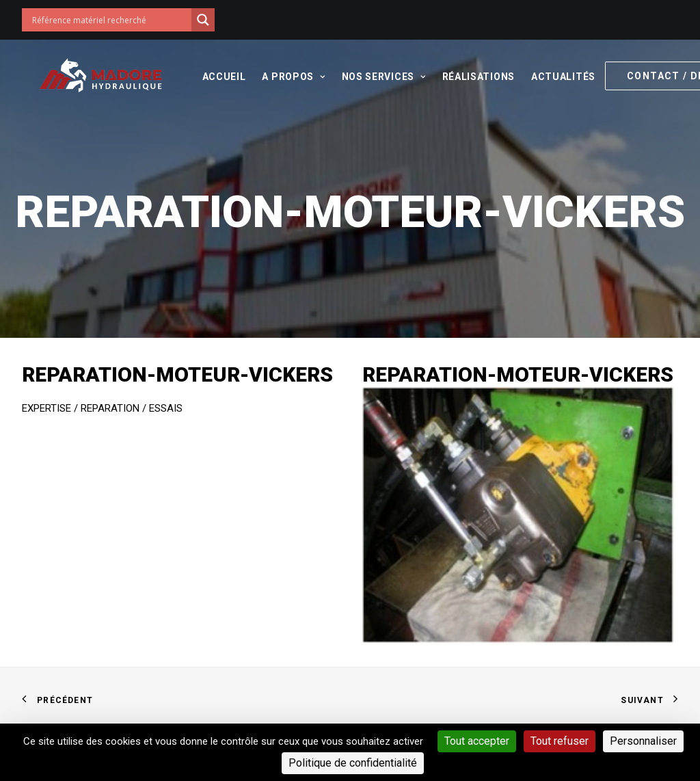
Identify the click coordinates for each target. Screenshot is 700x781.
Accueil (206, 77)
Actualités (546, 77)
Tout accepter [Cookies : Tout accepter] (477, 741)
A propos (275, 77)
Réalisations (461, 77)
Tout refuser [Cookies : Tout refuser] (560, 741)
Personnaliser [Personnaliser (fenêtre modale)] (643, 741)
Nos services (366, 77)
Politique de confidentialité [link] (353, 763)
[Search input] (110, 20)
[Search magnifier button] (203, 20)
